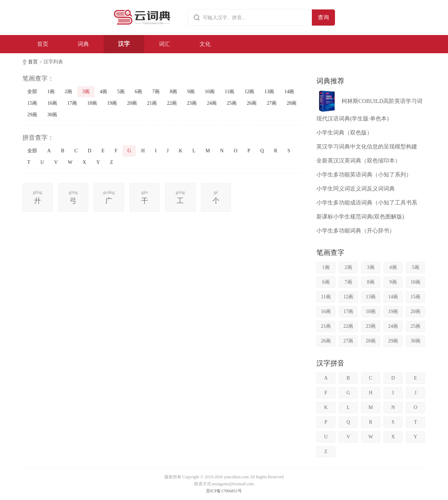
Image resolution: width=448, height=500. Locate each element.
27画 (272, 103)
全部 (32, 92)
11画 (229, 92)
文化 (205, 44)
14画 (289, 92)
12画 (249, 92)
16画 (52, 103)
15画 (32, 103)
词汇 (164, 44)
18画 (92, 103)
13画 (269, 92)
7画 (156, 92)
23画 (192, 103)
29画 (32, 115)
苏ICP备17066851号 (224, 491)
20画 (132, 103)
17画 (72, 103)
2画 (68, 92)
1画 (51, 92)
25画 (232, 103)
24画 (212, 103)
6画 (138, 92)
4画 (103, 92)
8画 (173, 92)
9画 (191, 92)
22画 (172, 103)
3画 (86, 92)
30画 (52, 115)
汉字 (124, 44)
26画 (252, 103)
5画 (121, 92)
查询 (323, 17)
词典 (83, 44)
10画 (210, 92)
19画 (112, 103)
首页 (43, 44)
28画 (292, 103)
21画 (152, 103)
